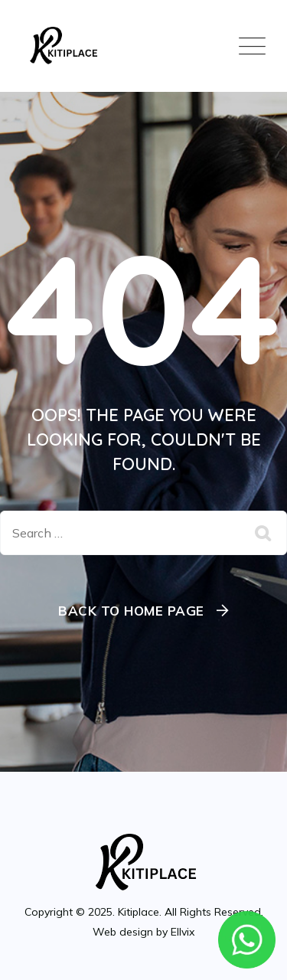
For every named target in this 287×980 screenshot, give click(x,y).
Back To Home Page (131, 611)
